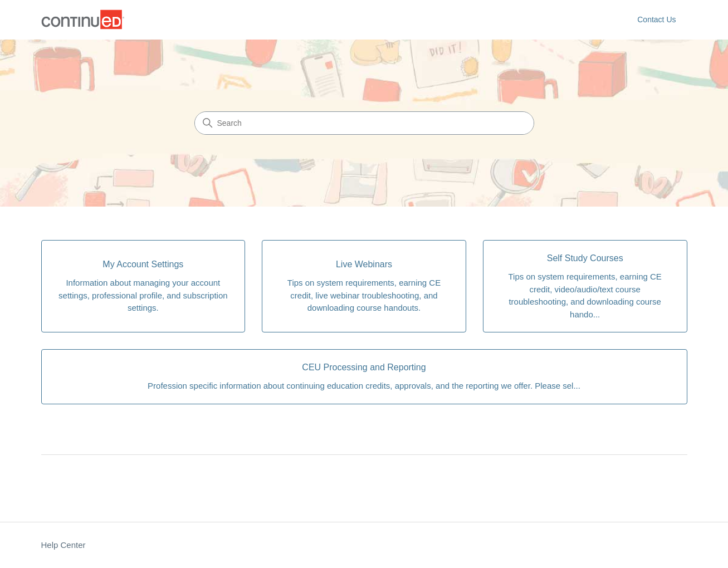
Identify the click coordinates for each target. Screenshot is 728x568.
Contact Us (656, 19)
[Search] (364, 123)
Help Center (63, 545)
